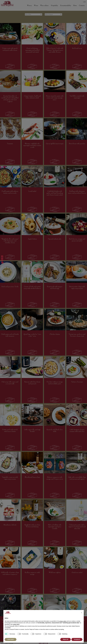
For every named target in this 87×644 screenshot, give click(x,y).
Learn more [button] (11, 639)
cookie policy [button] (16, 624)
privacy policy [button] (63, 621)
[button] (82, 613)
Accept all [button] (77, 639)
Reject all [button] (66, 639)
